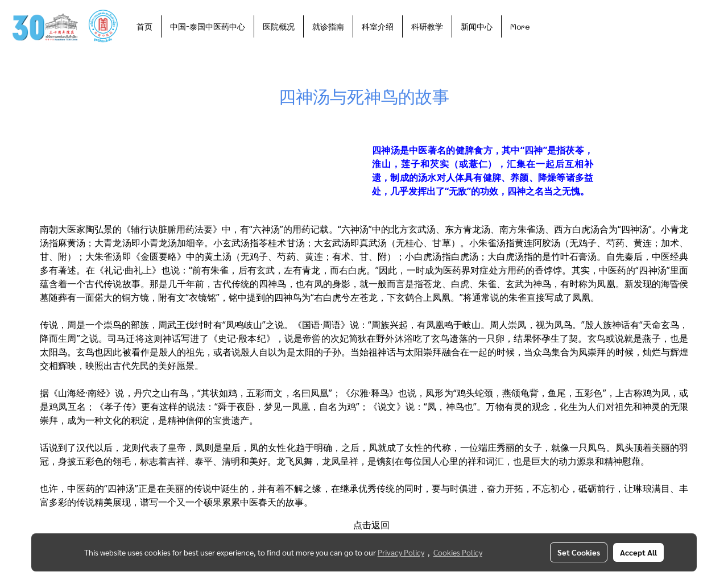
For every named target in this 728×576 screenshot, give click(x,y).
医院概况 (279, 26)
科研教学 (427, 26)
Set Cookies (579, 552)
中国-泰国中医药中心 (208, 26)
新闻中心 (477, 26)
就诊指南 (328, 26)
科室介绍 (378, 26)
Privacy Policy (401, 552)
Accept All (638, 552)
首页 (144, 26)
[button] (549, 26)
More (520, 26)
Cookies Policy (458, 552)
